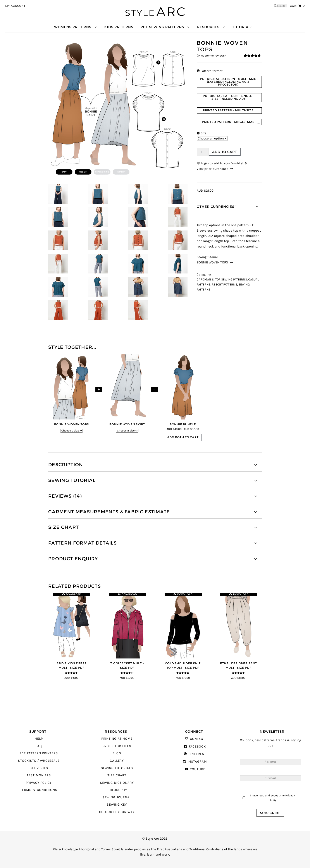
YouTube (198, 769)
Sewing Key (117, 805)
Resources (208, 27)
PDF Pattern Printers (39, 753)
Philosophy (117, 790)
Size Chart (117, 775)
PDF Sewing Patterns (162, 27)
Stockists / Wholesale (39, 761)
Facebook (197, 747)
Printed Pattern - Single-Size (228, 122)
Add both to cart (183, 437)
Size (202, 133)
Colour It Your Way (117, 812)
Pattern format (210, 71)
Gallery (117, 761)
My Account (15, 6)
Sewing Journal (117, 797)
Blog (117, 753)
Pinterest (197, 754)
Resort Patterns (224, 285)
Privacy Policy (39, 783)
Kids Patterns (119, 27)
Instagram (197, 762)
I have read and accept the (272, 798)
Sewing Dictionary (117, 783)
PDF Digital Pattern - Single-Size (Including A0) (228, 97)
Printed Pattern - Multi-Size (228, 110)
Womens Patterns (73, 27)
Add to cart (225, 152)
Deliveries (39, 768)
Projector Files (117, 746)
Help (39, 739)
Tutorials (242, 27)
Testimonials (39, 775)
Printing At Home (117, 739)
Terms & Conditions (39, 790)
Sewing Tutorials (117, 768)
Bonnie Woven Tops (212, 262)
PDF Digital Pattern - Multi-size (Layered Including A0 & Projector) (228, 82)
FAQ (39, 746)
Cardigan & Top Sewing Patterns (222, 280)
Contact (197, 739)
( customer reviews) (211, 56)
